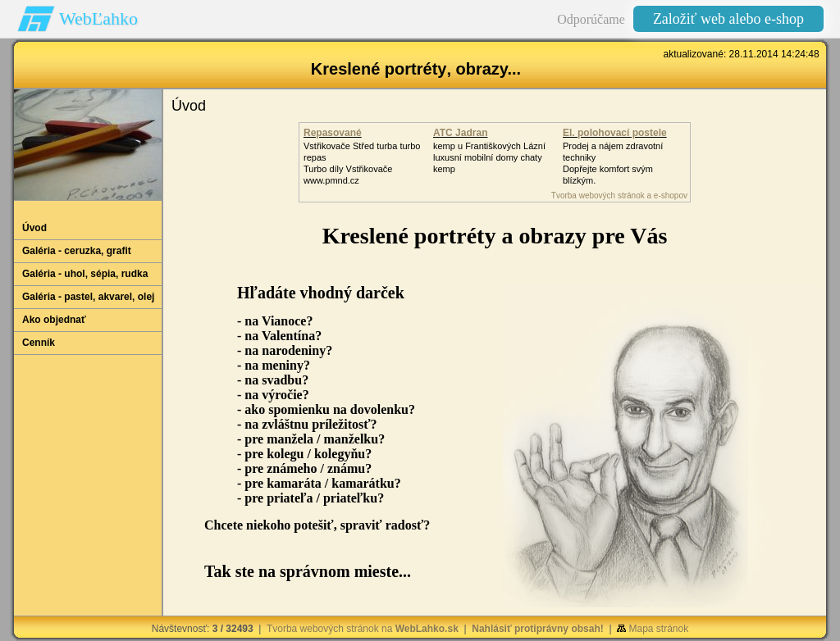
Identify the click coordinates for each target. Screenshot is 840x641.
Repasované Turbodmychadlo (343, 139)
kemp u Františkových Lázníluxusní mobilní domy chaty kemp (489, 157)
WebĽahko (98, 18)
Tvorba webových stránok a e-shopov (619, 195)
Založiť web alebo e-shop (728, 19)
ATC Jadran (460, 133)
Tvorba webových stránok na (363, 629)
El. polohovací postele (615, 133)
